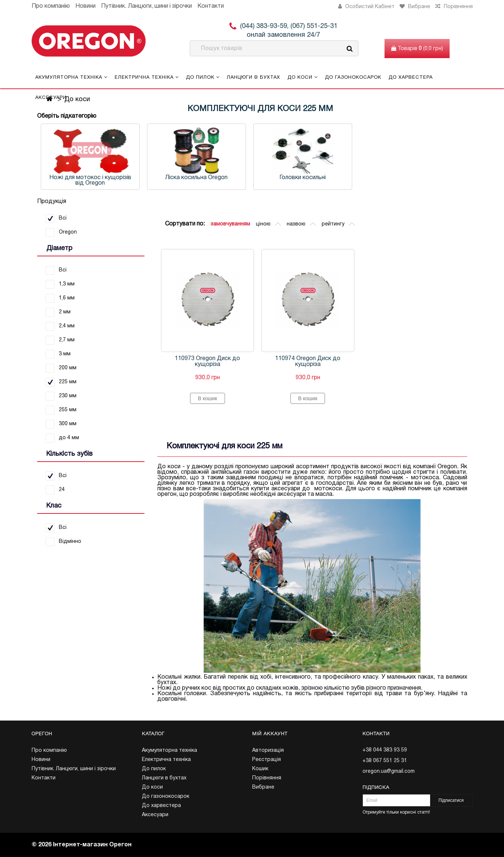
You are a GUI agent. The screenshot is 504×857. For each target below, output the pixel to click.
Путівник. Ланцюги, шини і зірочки (146, 6)
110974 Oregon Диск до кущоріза (308, 362)
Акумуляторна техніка (71, 77)
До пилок (203, 77)
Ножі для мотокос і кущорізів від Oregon (90, 180)
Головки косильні (303, 178)
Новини (85, 6)
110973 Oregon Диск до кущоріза (207, 362)
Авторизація (268, 751)
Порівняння (267, 778)
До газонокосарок (353, 78)
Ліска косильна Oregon (196, 178)
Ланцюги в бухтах (253, 78)
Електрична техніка (147, 77)
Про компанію (51, 6)
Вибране (263, 787)
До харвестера (411, 78)
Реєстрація (267, 760)
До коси (303, 77)
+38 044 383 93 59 (385, 750)
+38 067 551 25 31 (385, 761)
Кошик (260, 769)
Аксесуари (51, 98)
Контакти (211, 6)
